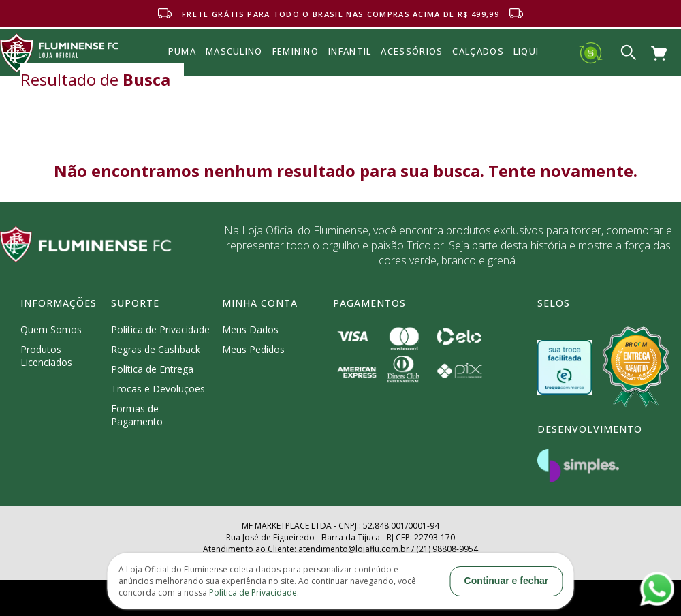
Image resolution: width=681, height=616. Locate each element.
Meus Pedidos (253, 349)
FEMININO (296, 51)
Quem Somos (51, 329)
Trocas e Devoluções (158, 389)
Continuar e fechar (507, 581)
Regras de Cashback (156, 349)
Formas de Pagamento (137, 415)
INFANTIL (350, 51)
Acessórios (412, 81)
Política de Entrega (152, 369)
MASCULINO (234, 51)
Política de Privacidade (160, 329)
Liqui (526, 51)
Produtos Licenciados (46, 356)
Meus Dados (250, 329)
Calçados (478, 51)
